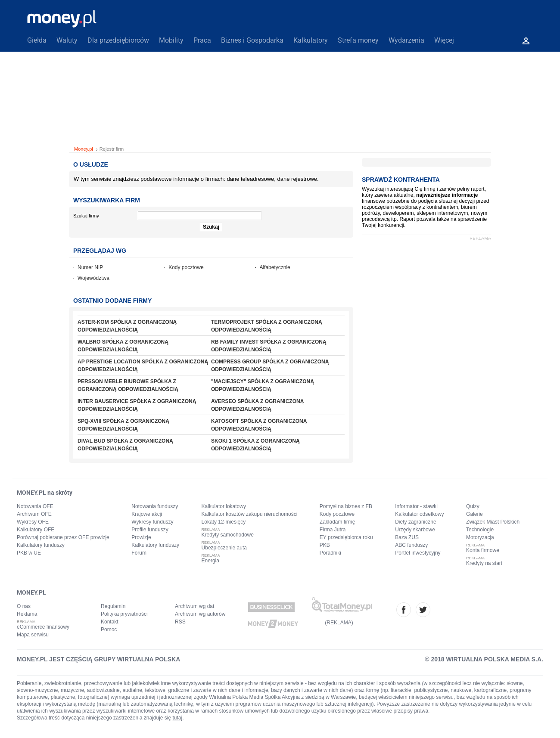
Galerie (474, 514)
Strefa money (358, 40)
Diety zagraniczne (415, 522)
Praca (202, 40)
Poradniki (330, 553)
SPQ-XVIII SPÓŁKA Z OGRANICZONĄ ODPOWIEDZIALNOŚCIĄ (123, 425)
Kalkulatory (311, 40)
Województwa (93, 278)
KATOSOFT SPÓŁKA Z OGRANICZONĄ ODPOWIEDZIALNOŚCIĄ (259, 425)
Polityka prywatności (124, 614)
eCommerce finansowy (43, 627)
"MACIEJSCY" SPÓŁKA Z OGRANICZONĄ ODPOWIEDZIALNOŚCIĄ (263, 385)
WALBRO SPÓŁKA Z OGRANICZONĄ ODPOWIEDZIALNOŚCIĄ (123, 346)
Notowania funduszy (155, 506)
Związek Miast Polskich (493, 522)
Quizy (473, 506)
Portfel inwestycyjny (418, 553)
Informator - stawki (416, 506)
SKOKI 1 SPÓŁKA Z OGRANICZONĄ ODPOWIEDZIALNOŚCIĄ (255, 445)
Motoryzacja (480, 537)
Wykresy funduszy (152, 522)
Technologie (480, 530)
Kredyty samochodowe (228, 535)
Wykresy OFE (33, 522)
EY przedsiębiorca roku (346, 537)
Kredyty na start (484, 563)
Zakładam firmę (338, 522)
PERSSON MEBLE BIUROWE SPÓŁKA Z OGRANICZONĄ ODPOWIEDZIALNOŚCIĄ (128, 385)
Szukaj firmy (86, 216)
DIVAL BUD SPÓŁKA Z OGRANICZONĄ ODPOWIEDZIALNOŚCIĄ (125, 445)
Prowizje (141, 537)
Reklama (27, 614)
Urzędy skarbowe (415, 530)
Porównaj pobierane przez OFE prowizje (63, 537)
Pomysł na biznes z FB (346, 506)
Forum (139, 553)
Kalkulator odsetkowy (419, 514)
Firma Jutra (333, 530)
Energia (210, 561)
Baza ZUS (407, 537)
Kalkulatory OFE (36, 530)
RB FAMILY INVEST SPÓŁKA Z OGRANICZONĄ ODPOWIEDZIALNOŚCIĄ (269, 346)
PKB (325, 545)
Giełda (37, 40)
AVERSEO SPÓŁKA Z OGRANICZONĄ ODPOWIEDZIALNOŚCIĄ (257, 405)
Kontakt (110, 622)
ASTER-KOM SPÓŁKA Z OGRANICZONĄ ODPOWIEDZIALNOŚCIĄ (127, 326)
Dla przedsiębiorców (118, 40)
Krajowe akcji (147, 514)
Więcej (444, 40)
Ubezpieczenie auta (224, 548)
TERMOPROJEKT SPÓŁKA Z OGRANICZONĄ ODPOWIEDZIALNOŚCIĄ (267, 326)
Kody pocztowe (186, 267)
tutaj (178, 718)
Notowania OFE (35, 506)
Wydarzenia (406, 40)
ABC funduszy (411, 545)
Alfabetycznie (275, 267)
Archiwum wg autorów (200, 614)
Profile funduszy (150, 530)
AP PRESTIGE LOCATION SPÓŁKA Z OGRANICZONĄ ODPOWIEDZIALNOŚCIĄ (143, 366)
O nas (24, 606)
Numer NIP (90, 267)
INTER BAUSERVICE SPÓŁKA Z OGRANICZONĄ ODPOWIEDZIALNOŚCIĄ (137, 405)
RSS (180, 622)
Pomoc (109, 629)
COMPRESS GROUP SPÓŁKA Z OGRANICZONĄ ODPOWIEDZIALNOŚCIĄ (270, 366)
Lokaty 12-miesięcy (224, 522)
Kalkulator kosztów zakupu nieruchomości (250, 514)
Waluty (67, 40)
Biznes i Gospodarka (252, 40)
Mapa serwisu (33, 635)
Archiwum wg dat (194, 606)
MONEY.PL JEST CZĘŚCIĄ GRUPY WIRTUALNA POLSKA (98, 659)
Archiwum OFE (34, 514)
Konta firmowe (483, 550)
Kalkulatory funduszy (41, 545)
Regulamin (113, 606)
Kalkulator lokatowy (224, 506)
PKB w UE (29, 553)
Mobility (171, 40)
